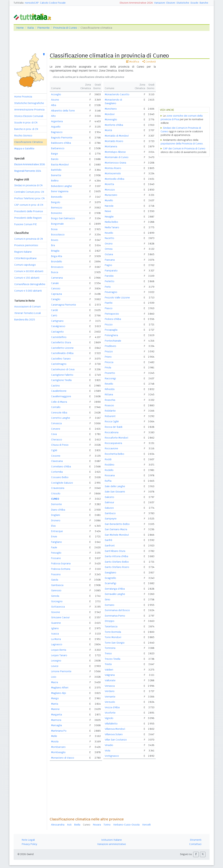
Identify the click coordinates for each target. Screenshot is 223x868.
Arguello (56, 127)
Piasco (109, 308)
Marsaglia (56, 725)
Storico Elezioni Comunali (29, 116)
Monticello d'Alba (114, 179)
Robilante (110, 411)
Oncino (109, 244)
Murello (109, 200)
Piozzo (109, 324)
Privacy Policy (29, 844)
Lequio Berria (59, 650)
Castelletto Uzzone (62, 348)
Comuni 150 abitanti (27, 278)
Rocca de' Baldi (114, 427)
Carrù (54, 315)
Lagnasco (57, 644)
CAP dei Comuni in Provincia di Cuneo (184, 149)
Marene (55, 709)
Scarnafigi (110, 583)
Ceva (54, 434)
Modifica (133, 62)
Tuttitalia (19, 3)
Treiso (108, 653)
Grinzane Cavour (60, 617)
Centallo (56, 407)
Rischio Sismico (23, 136)
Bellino (55, 181)
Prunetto (110, 373)
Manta (55, 704)
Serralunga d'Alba (115, 589)
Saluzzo (109, 508)
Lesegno (56, 661)
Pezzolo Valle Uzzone (117, 298)
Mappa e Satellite (24, 149)
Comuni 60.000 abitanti (29, 271)
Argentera (57, 121)
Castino (55, 386)
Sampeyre (111, 519)
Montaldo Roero (114, 141)
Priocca (109, 362)
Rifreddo (110, 389)
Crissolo (56, 493)
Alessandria (58, 825)
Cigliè (54, 450)
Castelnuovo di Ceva (63, 369)
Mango (55, 698)
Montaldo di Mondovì (117, 136)
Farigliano (56, 542)
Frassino (56, 574)
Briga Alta (57, 256)
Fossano (56, 558)
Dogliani (56, 515)
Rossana (110, 475)
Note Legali (28, 840)
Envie (54, 537)
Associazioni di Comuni (27, 307)
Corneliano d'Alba (61, 467)
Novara (97, 825)
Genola (55, 596)
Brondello (57, 262)
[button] (196, 854)
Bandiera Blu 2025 (25, 320)
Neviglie (109, 217)
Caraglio (56, 299)
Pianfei (109, 303)
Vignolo (109, 718)
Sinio (107, 599)
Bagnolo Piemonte (62, 138)
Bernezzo (57, 208)
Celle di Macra (59, 402)
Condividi (149, 62)
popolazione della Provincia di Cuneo (182, 144)
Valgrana (110, 675)
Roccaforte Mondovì (117, 438)
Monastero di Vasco (63, 758)
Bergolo (56, 202)
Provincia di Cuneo (65, 28)
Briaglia (55, 251)
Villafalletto (111, 724)
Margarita (56, 715)
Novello (109, 233)
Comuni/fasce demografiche (30, 284)
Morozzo (110, 190)
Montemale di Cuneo (117, 157)
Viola (107, 751)
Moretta (109, 184)
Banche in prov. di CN (26, 129)
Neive (108, 211)
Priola (108, 368)
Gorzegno (57, 601)
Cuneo (87, 825)
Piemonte (43, 28)
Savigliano (110, 573)
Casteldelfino (59, 337)
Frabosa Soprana (61, 563)
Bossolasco (58, 235)
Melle (54, 736)
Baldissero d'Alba (61, 143)
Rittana (109, 394)
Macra (55, 682)
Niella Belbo (111, 222)
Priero (108, 357)
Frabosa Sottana (61, 569)
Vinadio (109, 745)
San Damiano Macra (116, 529)
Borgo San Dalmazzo (63, 218)
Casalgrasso (58, 326)
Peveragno (111, 292)
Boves (55, 240)
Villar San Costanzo (116, 740)
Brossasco (57, 267)
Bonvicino (57, 213)
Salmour (109, 502)
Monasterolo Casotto (117, 94)
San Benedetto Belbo (117, 524)
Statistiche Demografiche (29, 103)
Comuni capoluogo (25, 265)
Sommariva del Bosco (117, 610)
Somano (110, 605)
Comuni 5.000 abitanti (28, 291)
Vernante (110, 697)
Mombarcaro (58, 747)
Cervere (56, 429)
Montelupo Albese (115, 152)
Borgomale (57, 224)
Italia (30, 28)
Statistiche (183, 3)
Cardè (55, 310)
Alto (53, 116)
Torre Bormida (113, 632)
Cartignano (57, 321)
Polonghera (111, 335)
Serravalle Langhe (115, 594)
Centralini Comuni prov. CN (29, 192)
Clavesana (57, 461)
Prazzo (109, 351)
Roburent (110, 416)
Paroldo (109, 276)
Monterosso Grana (115, 163)
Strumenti (196, 840)
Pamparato (111, 271)
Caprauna (56, 294)
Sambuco (110, 513)
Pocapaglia (111, 330)
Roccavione (111, 448)
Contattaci (195, 844)
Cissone (56, 456)
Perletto (110, 281)
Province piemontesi (26, 245)
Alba (54, 105)
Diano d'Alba (58, 510)
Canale (55, 283)
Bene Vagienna (60, 191)
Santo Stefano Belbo (117, 562)
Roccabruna (112, 432)
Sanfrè (109, 540)
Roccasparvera (113, 443)
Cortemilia (57, 472)
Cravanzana (58, 488)
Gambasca (57, 585)
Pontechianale (113, 341)
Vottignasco (112, 756)
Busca (55, 272)
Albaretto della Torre (63, 111)
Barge (55, 154)
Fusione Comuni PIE (26, 224)
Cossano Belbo (60, 477)
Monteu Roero (113, 168)
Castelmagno (59, 364)
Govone (56, 612)
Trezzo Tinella (113, 659)
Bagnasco (57, 132)
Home (20, 28)
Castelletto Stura (61, 342)
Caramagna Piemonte (64, 305)
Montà (108, 130)
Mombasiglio (58, 752)
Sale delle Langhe (115, 486)
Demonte (56, 504)
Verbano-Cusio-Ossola (126, 825)
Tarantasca (111, 626)
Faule (54, 547)
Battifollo (56, 170)
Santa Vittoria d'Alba (116, 556)
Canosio (56, 288)
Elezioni (171, 3)
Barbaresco (58, 148)
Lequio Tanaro (59, 655)
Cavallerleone (59, 391)
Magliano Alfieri (60, 688)
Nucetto (109, 238)
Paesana (110, 260)
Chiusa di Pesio (60, 445)
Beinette (56, 175)
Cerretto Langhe (61, 418)
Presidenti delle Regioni (28, 218)
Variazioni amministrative (112, 844)
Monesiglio (111, 119)
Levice (55, 666)
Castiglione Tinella (61, 380)
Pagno (108, 265)
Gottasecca (58, 607)
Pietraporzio (112, 314)
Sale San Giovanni (115, 492)
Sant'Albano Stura (115, 551)
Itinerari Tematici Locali (28, 313)
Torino (107, 825)
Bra (53, 245)
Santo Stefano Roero (117, 567)
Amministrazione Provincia (29, 110)
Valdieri (109, 670)
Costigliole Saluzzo (62, 483)
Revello (109, 384)
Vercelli (146, 825)
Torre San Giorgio (115, 643)
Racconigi (110, 378)
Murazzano (111, 195)
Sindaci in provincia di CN (28, 185)
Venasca (110, 686)
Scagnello (110, 578)
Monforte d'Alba (114, 125)
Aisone (55, 100)
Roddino (110, 465)
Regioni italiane (23, 252)
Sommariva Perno (115, 616)
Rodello (109, 470)
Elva (53, 526)
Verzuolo (110, 702)
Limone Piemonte (61, 671)
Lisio (54, 677)
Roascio (109, 405)
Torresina (110, 648)
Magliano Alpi (59, 693)
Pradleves (110, 346)
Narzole (109, 206)
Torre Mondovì (113, 637)
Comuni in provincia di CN (29, 239)
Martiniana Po (59, 731)
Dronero (56, 520)
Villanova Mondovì (115, 729)
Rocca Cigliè (112, 421)
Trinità (108, 664)
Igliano (55, 628)
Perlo (108, 287)
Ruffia (108, 481)
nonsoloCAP (32, 3)
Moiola (55, 742)
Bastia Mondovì (60, 165)
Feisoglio (56, 553)
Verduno (110, 691)
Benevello (57, 197)
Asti (69, 825)
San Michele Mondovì (117, 535)
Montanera (111, 146)
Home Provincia (23, 97)
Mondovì (110, 114)
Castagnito (57, 332)
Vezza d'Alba (112, 707)
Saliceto (109, 497)
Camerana (57, 278)
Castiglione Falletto (62, 375)
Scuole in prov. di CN (26, 123)
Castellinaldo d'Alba (62, 353)
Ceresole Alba (59, 413)
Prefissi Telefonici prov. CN (29, 198)
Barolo (55, 159)
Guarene (56, 623)
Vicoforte (110, 713)
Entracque (57, 531)
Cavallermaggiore (61, 396)
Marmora (56, 720)
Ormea (109, 249)
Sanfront (110, 546)
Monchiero (111, 109)
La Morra (56, 639)
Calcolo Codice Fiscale (53, 3)
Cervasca (56, 423)
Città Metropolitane (25, 258)
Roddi (108, 459)
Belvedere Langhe (61, 186)
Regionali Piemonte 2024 (28, 171)
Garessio (56, 590)
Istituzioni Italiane (111, 840)
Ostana (109, 254)
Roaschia (110, 400)
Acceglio (56, 94)
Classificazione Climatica (28, 142)
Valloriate (110, 680)
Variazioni (160, 3)
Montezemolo (113, 173)
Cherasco (57, 440)
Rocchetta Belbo (114, 454)
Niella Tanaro (112, 227)
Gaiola (55, 580)
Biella (77, 825)
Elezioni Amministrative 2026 (136, 3)
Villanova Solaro (114, 734)
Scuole (194, 3)
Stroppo (110, 621)
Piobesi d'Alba (113, 319)
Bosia (54, 229)
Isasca (55, 634)
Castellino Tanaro (61, 359)
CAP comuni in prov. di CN (29, 205)
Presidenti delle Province (29, 211)
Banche (204, 3)
